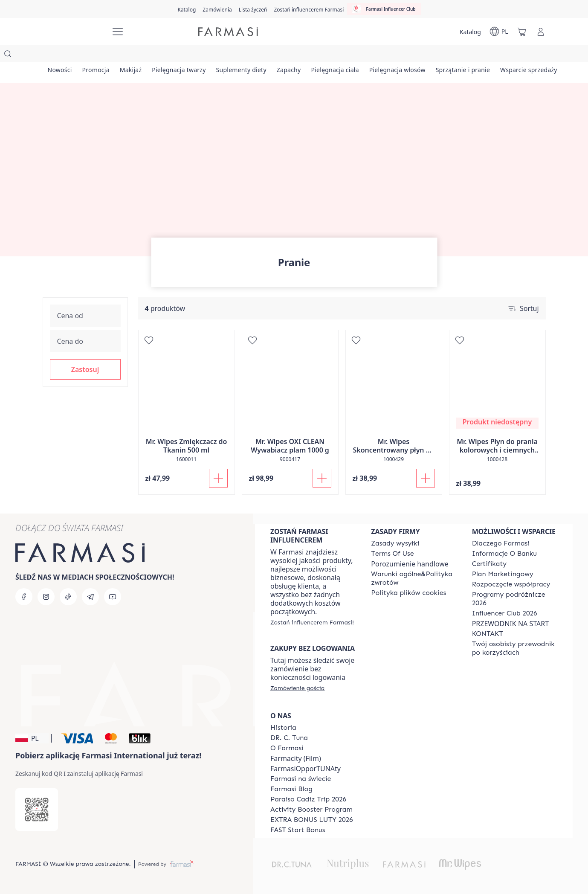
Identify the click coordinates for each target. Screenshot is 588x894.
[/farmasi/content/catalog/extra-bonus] (312, 820)
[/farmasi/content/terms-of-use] (392, 554)
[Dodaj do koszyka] (218, 461)
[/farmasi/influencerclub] (384, 9)
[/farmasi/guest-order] (297, 688)
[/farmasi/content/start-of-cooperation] (511, 584)
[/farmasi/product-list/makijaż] (155, 55)
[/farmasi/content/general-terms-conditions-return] (414, 578)
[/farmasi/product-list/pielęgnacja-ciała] (397, 55)
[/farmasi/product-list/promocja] (110, 55)
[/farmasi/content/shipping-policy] (395, 543)
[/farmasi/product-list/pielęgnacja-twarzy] (212, 55)
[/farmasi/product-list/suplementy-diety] (284, 55)
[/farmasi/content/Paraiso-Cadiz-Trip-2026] (308, 799)
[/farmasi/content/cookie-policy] (408, 593)
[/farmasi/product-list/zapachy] (341, 55)
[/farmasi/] (72, 32)
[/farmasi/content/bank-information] (504, 554)
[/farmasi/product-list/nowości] (65, 55)
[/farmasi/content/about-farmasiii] (287, 748)
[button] (85, 352)
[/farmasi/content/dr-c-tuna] (289, 738)
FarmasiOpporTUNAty (306, 769)
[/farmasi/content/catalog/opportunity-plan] (503, 574)
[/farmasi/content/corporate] (301, 779)
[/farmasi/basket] (522, 32)
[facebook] (24, 597)
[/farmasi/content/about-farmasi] (501, 543)
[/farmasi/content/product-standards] (490, 564)
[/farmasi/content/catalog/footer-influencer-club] (505, 613)
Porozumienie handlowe (410, 564)
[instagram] (46, 597)
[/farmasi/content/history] (283, 728)
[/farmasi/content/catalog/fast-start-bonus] (298, 830)
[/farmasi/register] (217, 9)
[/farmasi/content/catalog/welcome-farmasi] (515, 648)
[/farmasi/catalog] (187, 9)
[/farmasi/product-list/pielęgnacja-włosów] (469, 55)
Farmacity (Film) (296, 758)
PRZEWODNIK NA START (510, 624)
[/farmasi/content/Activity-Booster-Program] (311, 810)
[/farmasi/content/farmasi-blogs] (291, 789)
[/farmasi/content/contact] (488, 634)
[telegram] (90, 597)
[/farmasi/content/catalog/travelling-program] (515, 599)
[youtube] (113, 597)
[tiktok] (68, 597)
